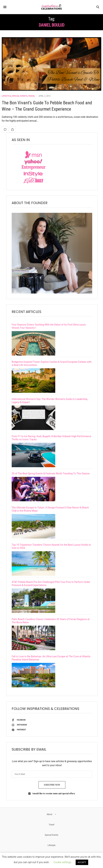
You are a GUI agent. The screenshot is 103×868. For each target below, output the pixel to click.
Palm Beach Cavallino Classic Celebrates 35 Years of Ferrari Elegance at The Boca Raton (51, 621)
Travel (32, 96)
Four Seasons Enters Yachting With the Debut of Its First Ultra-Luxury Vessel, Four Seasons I (49, 326)
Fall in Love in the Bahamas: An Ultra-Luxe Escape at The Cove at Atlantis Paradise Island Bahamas (51, 658)
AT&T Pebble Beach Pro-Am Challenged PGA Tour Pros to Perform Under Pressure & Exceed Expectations (51, 584)
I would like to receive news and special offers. (54, 794)
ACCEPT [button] (82, 862)
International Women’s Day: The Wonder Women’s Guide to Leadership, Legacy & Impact (50, 401)
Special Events (20, 96)
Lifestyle (6, 96)
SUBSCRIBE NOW (52, 785)
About (52, 814)
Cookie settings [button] (62, 862)
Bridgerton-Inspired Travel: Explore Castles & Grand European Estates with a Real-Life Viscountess (52, 363)
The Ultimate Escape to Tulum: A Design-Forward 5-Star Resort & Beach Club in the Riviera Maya (50, 509)
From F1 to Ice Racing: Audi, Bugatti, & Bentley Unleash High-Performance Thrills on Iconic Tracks (51, 438)
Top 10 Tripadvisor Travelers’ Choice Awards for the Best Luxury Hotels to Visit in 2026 (51, 546)
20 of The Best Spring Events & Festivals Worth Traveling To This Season (51, 473)
